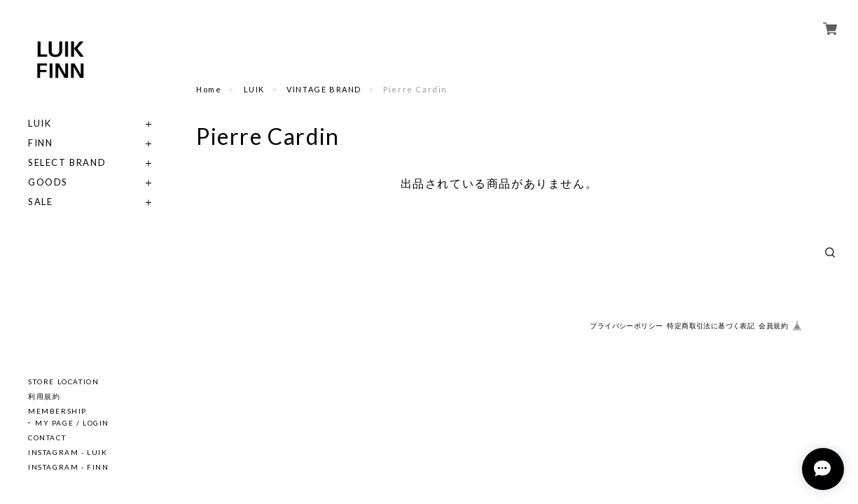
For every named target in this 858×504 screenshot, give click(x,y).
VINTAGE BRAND (324, 89)
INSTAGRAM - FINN (69, 467)
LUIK (40, 124)
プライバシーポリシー (626, 326)
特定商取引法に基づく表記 (711, 326)
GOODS (48, 182)
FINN (40, 143)
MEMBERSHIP (57, 411)
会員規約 (773, 326)
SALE (40, 202)
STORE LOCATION (63, 381)
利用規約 (44, 396)
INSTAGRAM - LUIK (68, 452)
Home (209, 89)
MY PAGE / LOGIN (72, 423)
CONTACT (47, 437)
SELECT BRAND (67, 163)
